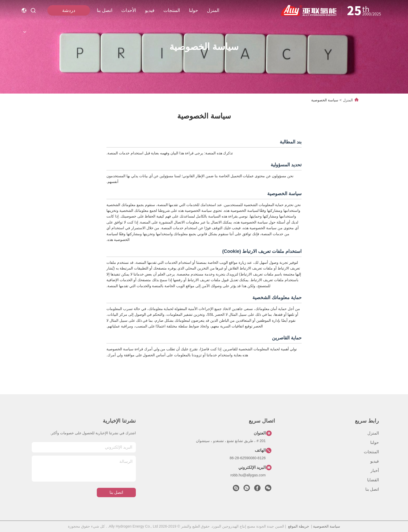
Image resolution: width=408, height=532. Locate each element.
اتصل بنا (105, 10)
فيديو (150, 10)
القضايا (373, 480)
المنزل (213, 10)
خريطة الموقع (299, 526)
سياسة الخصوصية (327, 526)
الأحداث (129, 10)
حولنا (193, 10)
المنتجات (172, 10)
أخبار (375, 471)
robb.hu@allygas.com (248, 475)
